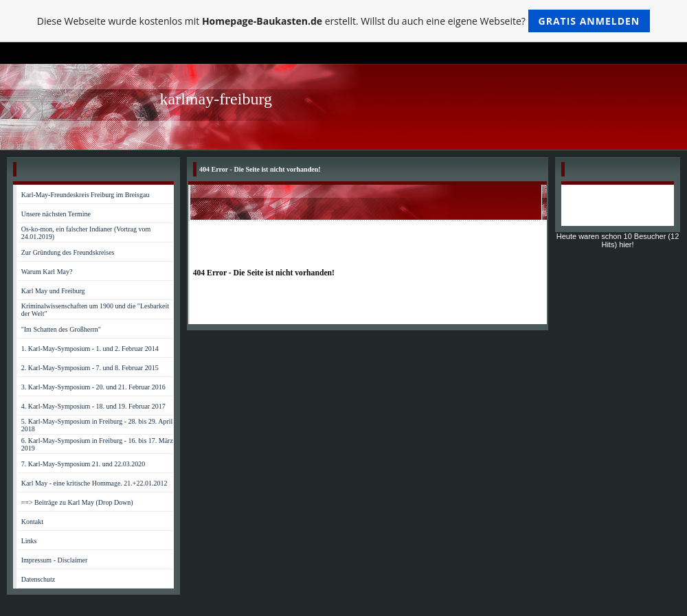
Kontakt (32, 522)
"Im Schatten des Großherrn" (61, 329)
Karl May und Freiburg (53, 291)
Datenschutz (38, 579)
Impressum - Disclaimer (55, 560)
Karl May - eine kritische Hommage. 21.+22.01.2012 (94, 483)
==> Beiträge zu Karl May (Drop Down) (77, 502)
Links (29, 541)
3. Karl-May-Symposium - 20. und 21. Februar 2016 (93, 387)
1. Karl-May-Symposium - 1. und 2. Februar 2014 (90, 349)
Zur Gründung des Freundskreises (68, 252)
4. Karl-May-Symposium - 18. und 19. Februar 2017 (93, 406)
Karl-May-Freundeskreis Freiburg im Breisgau (86, 195)
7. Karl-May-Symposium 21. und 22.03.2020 (83, 464)
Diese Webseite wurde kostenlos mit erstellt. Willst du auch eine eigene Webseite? (344, 21)
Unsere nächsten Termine (56, 214)
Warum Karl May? (47, 272)
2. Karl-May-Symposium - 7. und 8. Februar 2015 (90, 368)
